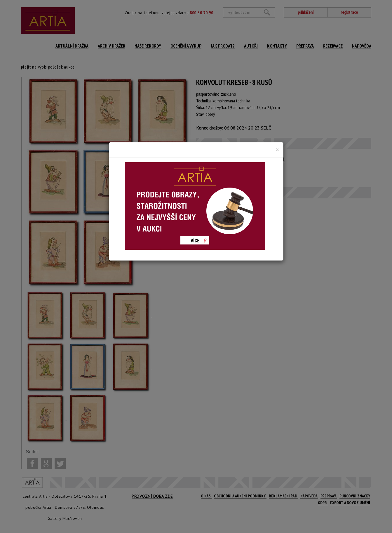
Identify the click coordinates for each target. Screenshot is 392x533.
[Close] (277, 150)
